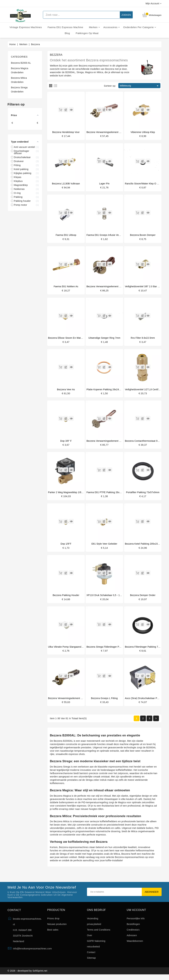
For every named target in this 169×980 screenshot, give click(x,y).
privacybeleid (94, 928)
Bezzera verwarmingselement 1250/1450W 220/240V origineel (120, 132)
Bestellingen (133, 928)
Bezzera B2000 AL (21, 63)
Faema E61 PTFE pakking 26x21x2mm (108, 495)
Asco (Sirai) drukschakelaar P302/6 (144, 702)
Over (90, 939)
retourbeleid (93, 950)
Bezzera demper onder (143, 598)
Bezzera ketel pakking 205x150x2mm (145, 546)
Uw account (136, 914)
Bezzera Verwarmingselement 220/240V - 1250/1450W (77, 702)
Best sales (53, 934)
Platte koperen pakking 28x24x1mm (106, 391)
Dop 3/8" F (66, 443)
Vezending (93, 922)
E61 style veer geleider (104, 546)
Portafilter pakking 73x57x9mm (143, 495)
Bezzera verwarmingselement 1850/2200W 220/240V (115, 287)
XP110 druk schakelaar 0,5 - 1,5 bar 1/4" (109, 598)
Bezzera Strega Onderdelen (19, 90)
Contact (91, 956)
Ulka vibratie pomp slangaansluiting (68, 650)
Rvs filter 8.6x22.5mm (143, 339)
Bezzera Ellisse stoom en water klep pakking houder (77, 339)
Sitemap (91, 962)
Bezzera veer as (66, 391)
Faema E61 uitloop (66, 236)
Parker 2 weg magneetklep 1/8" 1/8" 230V (71, 495)
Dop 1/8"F (66, 546)
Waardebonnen (135, 945)
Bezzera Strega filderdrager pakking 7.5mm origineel (115, 650)
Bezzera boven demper (143, 236)
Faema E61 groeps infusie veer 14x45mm (109, 236)
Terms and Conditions (99, 934)
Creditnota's (133, 934)
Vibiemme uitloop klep (143, 132)
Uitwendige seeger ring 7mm (104, 339)
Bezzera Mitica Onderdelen (19, 80)
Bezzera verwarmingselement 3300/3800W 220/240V (115, 443)
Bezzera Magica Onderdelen (20, 70)
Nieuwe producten (57, 928)
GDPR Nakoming (96, 945)
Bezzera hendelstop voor (66, 132)
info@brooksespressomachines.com (32, 953)
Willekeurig (140, 86)
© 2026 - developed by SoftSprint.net (27, 976)
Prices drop (53, 922)
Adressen (132, 939)
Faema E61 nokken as (66, 287)
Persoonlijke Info (136, 922)
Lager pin (104, 184)
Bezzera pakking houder (66, 598)
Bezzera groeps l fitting (104, 702)
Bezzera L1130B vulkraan (66, 184)
